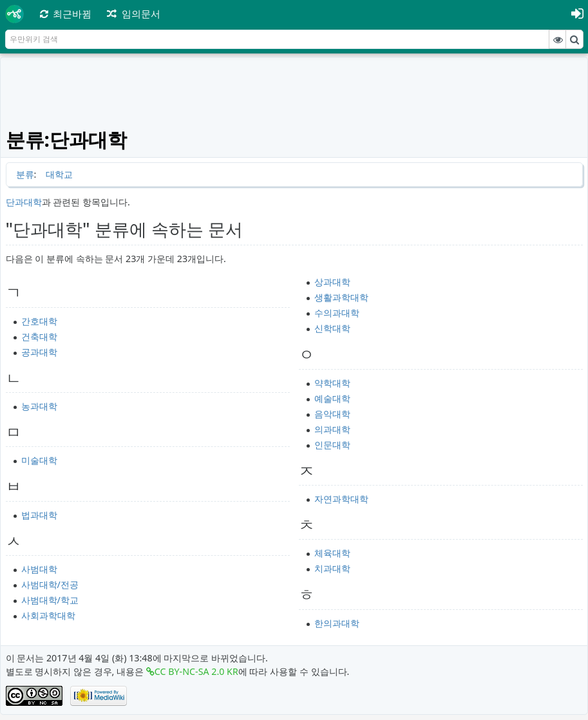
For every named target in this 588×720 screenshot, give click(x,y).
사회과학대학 (48, 615)
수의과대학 (337, 313)
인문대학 (332, 445)
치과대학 (332, 568)
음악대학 (332, 414)
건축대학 (39, 336)
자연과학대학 (341, 499)
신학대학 (332, 328)
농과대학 (39, 406)
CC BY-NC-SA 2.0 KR (196, 671)
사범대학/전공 (50, 584)
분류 (25, 174)
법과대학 (39, 515)
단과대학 (24, 202)
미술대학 (39, 460)
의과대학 (332, 429)
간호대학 (39, 321)
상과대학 (332, 282)
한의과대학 (337, 623)
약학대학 (332, 383)
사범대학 (39, 569)
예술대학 (332, 398)
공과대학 (39, 352)
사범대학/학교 (50, 600)
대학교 (59, 174)
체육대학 (332, 553)
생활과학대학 (341, 297)
